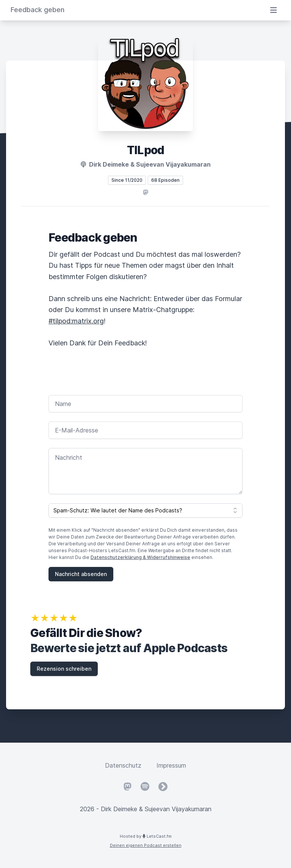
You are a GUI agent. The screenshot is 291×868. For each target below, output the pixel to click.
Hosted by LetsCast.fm (146, 836)
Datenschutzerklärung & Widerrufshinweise (140, 557)
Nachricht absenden (81, 574)
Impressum (171, 765)
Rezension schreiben (64, 669)
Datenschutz (123, 765)
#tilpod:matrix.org (76, 321)
